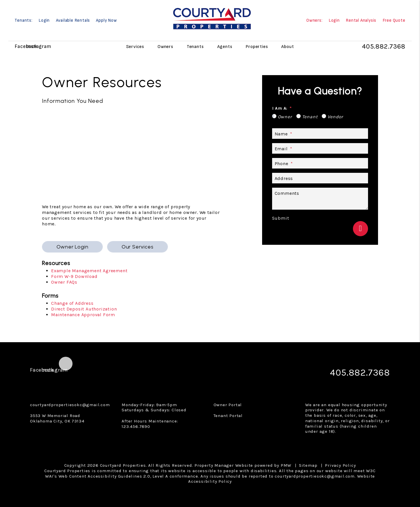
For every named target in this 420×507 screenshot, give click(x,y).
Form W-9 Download (74, 276)
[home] (212, 18)
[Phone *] (320, 163)
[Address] (320, 178)
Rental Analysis (361, 21)
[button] (20, 46)
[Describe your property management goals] (320, 199)
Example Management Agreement (89, 271)
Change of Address (72, 303)
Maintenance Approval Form (83, 315)
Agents (225, 46)
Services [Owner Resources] (135, 46)
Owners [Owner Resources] (165, 46)
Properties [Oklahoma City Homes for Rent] (257, 46)
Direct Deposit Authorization (84, 309)
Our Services (138, 247)
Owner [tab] (285, 117)
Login (44, 21)
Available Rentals (73, 21)
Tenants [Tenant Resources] (195, 46)
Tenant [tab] (310, 117)
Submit (281, 218)
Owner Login (73, 247)
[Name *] (320, 134)
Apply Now (106, 21)
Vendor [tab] (335, 117)
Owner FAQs (64, 282)
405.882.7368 (383, 47)
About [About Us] (288, 46)
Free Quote (394, 21)
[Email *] (320, 148)
